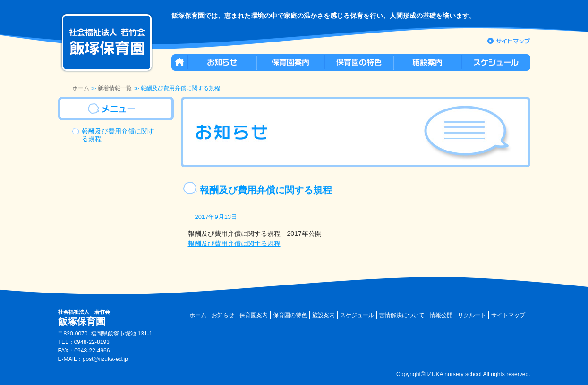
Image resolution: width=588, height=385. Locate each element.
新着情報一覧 (115, 88)
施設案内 (324, 315)
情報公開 (441, 315)
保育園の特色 (290, 315)
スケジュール (357, 315)
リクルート (472, 315)
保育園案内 (254, 315)
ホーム (81, 88)
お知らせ (223, 315)
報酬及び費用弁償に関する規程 (234, 243)
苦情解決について (402, 315)
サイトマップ (508, 315)
